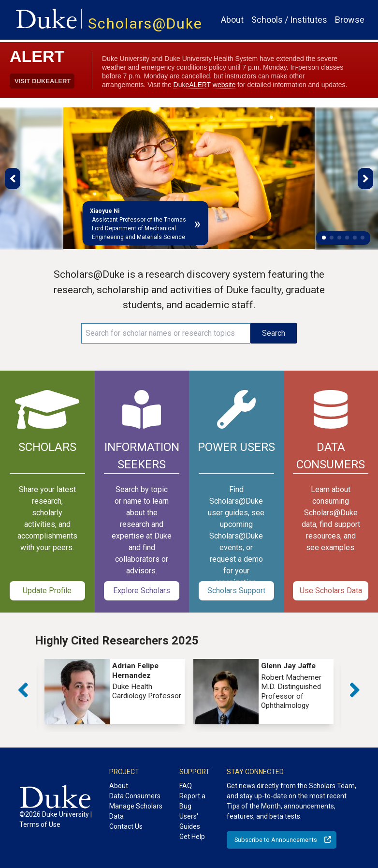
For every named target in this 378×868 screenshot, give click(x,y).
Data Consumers (135, 796)
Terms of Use (40, 824)
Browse (350, 20)
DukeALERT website (205, 85)
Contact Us (126, 826)
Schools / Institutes (289, 20)
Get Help (192, 837)
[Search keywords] (166, 333)
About (232, 20)
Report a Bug (192, 801)
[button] (324, 238)
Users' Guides (190, 821)
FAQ (186, 786)
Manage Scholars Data (136, 811)
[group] (115, 692)
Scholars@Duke (145, 23)
